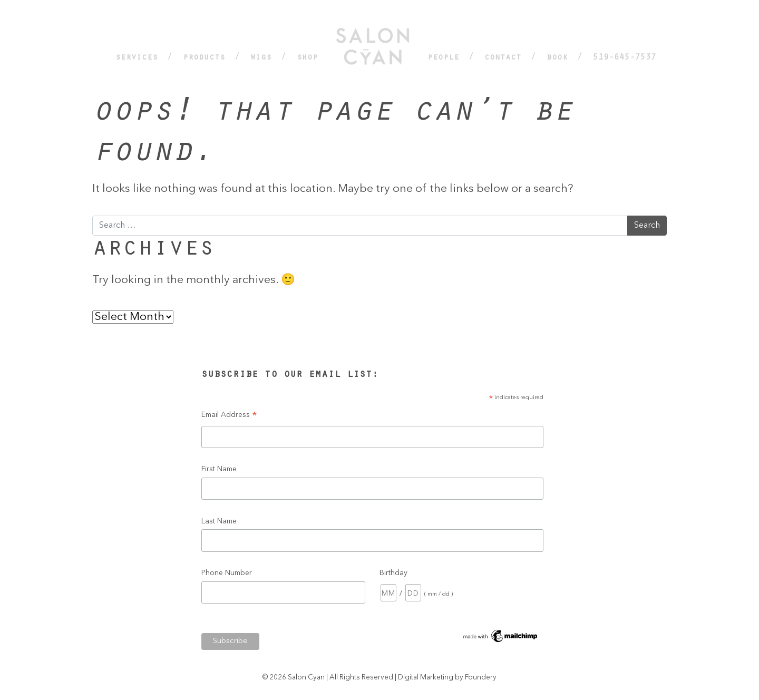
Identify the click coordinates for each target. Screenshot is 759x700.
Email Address (229, 417)
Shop (307, 58)
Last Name (219, 521)
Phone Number (227, 573)
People (443, 58)
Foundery (481, 678)
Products (204, 58)
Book (557, 58)
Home (373, 50)
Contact (503, 58)
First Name (219, 469)
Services (137, 58)
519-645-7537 (625, 58)
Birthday (393, 573)
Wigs (261, 58)
